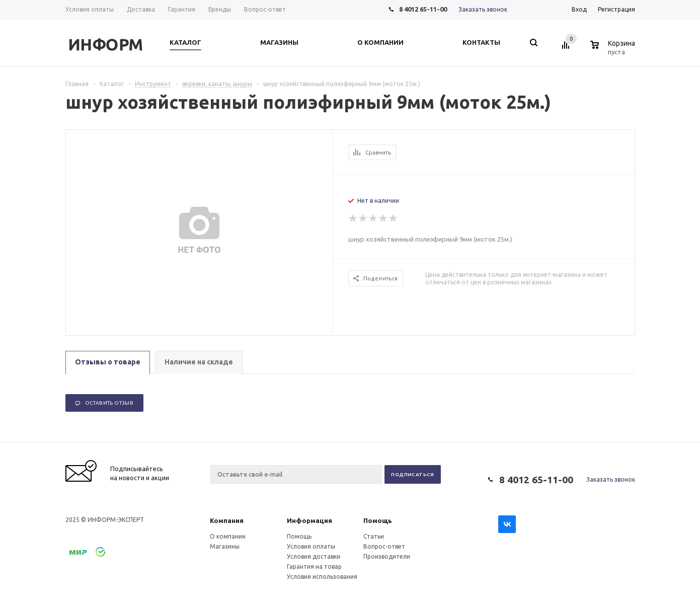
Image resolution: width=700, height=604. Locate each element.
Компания (227, 520)
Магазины (225, 546)
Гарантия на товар (314, 567)
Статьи (374, 536)
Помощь (378, 520)
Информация (309, 520)
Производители (387, 556)
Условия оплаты (311, 546)
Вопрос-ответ (384, 546)
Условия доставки (314, 556)
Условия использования (322, 577)
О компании (228, 536)
